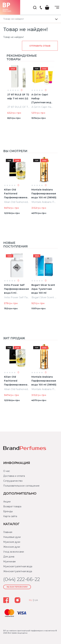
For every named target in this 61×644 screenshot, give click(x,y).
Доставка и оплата (14, 476)
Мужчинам (9, 562)
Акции (7, 502)
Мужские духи (12, 542)
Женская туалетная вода (18, 571)
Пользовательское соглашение (21, 486)
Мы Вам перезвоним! (17, 587)
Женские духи (12, 547)
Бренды (8, 511)
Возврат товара (12, 506)
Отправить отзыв (40, 46)
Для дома (9, 557)
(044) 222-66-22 (41, 8)
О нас (7, 471)
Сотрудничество (13, 481)
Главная (8, 532)
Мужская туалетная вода (18, 566)
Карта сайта (10, 516)
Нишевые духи (12, 537)
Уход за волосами (14, 552)
